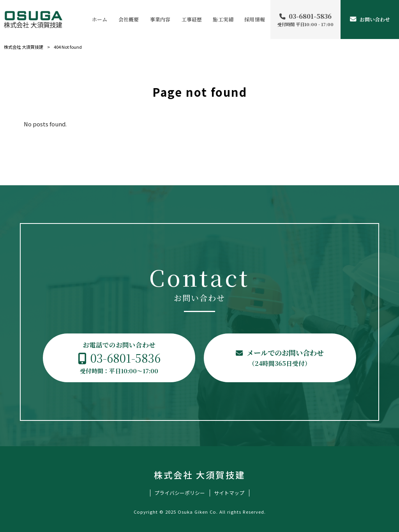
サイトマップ (229, 493)
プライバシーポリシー (180, 493)
